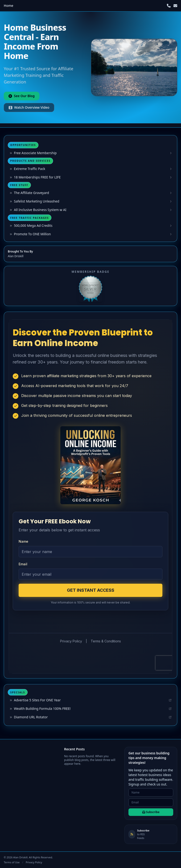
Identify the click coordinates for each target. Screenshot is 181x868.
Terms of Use (12, 862)
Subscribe (151, 812)
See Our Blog (22, 96)
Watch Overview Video (29, 107)
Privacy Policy (34, 862)
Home (8, 6)
